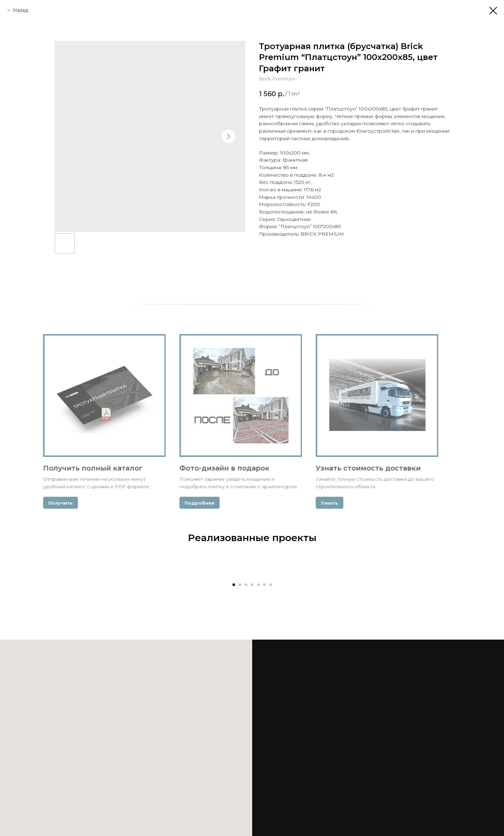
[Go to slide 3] (246, 585)
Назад (21, 10)
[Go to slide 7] (271, 585)
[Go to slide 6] (264, 585)
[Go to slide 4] (252, 585)
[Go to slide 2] (240, 585)
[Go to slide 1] (234, 585)
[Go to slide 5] (258, 585)
